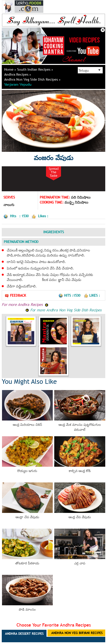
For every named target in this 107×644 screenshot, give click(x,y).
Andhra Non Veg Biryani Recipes (77, 633)
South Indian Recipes (35, 69)
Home (10, 69)
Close (103, 30)
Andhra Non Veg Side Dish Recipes (32, 79)
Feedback (15, 296)
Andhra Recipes (18, 74)
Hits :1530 (70, 295)
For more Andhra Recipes (25, 304)
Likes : (92, 295)
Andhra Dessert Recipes (24, 634)
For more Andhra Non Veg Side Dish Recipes (63, 310)
